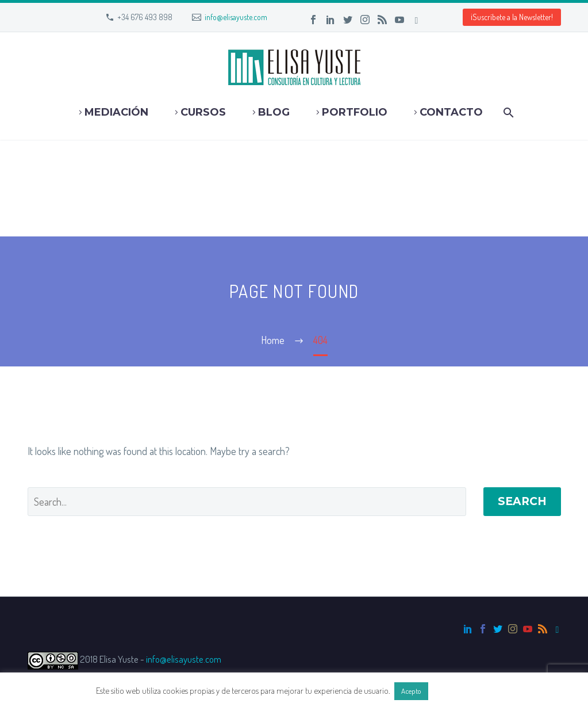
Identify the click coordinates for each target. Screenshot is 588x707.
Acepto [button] (411, 691)
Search (522, 501)
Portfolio (355, 112)
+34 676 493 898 (145, 17)
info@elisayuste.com (236, 17)
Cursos (203, 112)
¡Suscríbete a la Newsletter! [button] (512, 17)
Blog (274, 112)
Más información (461, 691)
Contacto (451, 112)
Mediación (116, 112)
